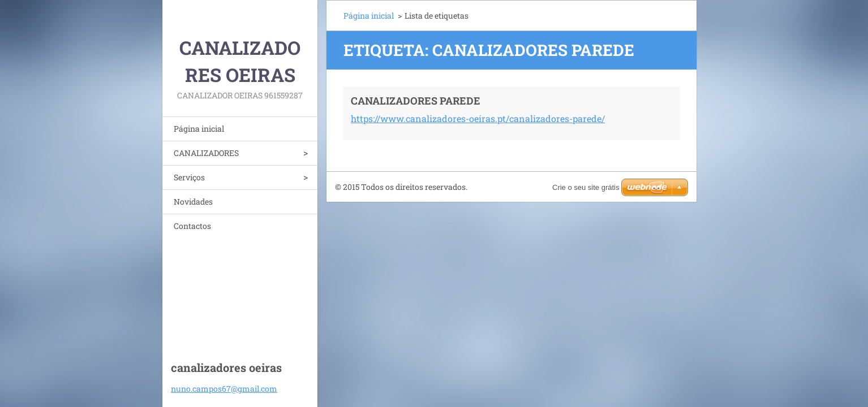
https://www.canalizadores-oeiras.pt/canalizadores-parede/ (478, 118)
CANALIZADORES (206, 153)
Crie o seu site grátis (586, 187)
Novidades (193, 202)
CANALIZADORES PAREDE (416, 101)
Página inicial (199, 129)
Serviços (189, 177)
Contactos (192, 226)
